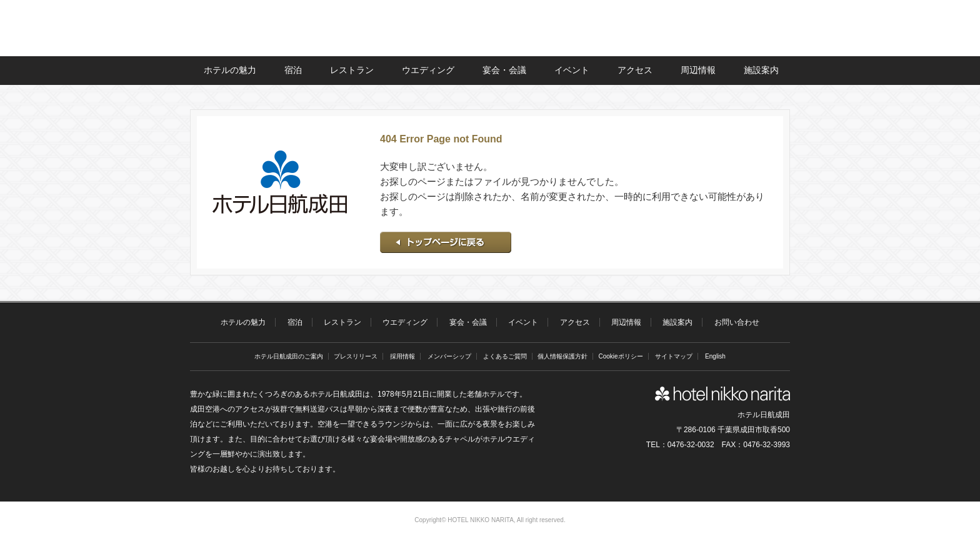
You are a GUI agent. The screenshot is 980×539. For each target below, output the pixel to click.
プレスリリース (356, 356)
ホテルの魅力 (230, 70)
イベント (572, 70)
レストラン (352, 70)
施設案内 (761, 70)
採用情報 (402, 356)
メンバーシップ (449, 356)
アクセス (635, 70)
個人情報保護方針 (562, 356)
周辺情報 (698, 70)
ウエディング (428, 70)
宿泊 (293, 70)
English (715, 356)
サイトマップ (674, 356)
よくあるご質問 (505, 356)
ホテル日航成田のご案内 (289, 356)
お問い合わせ (737, 322)
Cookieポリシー (620, 356)
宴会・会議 (504, 70)
